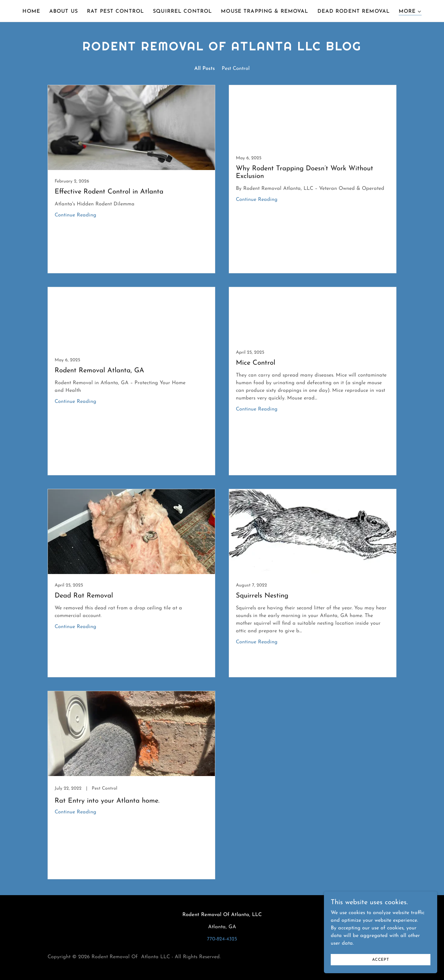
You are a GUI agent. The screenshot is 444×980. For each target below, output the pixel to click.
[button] (410, 12)
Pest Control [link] (236, 69)
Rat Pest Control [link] (115, 11)
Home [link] (31, 11)
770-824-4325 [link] (222, 939)
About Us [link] (64, 11)
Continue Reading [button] (75, 215)
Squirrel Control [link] (182, 11)
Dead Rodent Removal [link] (354, 11)
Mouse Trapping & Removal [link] (264, 11)
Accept (381, 960)
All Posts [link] (205, 69)
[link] (131, 179)
